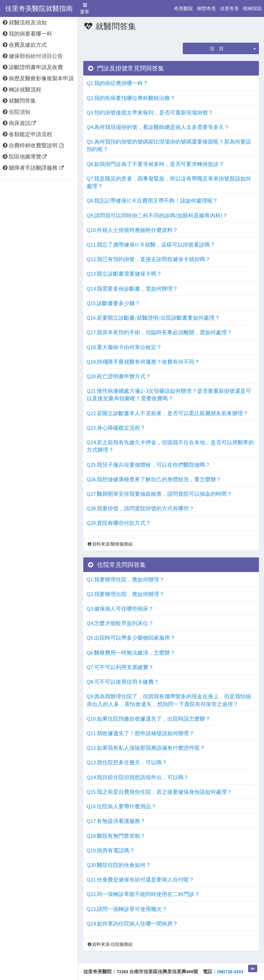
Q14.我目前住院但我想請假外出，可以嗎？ (138, 777)
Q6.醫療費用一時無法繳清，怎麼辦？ (131, 653)
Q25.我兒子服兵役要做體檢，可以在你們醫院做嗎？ (149, 465)
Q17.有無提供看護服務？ (116, 821)
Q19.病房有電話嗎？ (111, 850)
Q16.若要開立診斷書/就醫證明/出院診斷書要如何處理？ (153, 318)
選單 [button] (86, 9)
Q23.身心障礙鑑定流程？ (116, 428)
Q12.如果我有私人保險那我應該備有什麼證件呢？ (146, 748)
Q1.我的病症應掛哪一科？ (117, 83)
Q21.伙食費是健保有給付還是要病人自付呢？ (140, 879)
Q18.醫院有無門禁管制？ (116, 836)
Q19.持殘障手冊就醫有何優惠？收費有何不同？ (143, 362)
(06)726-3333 (230, 972)
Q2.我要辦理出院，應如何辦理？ (126, 594)
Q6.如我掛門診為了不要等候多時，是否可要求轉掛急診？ (155, 164)
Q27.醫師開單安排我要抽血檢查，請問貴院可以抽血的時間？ (159, 494)
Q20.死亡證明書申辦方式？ (119, 376)
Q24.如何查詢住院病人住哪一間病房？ (132, 923)
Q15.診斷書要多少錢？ (113, 303)
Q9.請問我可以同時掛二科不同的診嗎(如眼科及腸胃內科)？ (157, 215)
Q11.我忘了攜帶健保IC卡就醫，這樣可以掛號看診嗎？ (151, 244)
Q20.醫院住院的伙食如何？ (119, 865)
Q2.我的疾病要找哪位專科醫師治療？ (131, 98)
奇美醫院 (183, 8)
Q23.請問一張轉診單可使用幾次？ (127, 909)
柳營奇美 (206, 8)
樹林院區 (252, 8)
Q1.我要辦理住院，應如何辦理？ (126, 579)
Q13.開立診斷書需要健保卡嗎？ (124, 274)
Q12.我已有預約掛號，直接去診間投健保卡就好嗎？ (149, 259)
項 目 (217, 48)
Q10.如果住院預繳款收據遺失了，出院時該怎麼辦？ (149, 719)
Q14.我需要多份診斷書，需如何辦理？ (132, 289)
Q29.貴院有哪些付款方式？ (119, 523)
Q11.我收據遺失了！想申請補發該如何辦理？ (140, 733)
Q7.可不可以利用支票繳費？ (120, 667)
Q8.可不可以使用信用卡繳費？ (123, 682)
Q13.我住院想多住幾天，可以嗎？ (127, 762)
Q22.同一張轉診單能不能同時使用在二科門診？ (143, 894)
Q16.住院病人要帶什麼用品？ (122, 806)
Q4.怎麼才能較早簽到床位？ (120, 623)
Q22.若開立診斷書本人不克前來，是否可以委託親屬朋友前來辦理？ (168, 413)
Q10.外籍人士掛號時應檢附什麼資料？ (132, 230)
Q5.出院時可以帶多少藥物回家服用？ (131, 638)
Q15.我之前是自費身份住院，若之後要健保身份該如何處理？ (159, 792)
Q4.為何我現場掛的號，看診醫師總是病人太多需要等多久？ (158, 127)
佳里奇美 (229, 8)
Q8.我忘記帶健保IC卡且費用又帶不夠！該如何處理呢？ (152, 200)
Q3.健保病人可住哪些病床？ (120, 609)
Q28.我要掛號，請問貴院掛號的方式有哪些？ (140, 508)
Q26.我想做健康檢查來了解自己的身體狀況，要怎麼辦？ (154, 479)
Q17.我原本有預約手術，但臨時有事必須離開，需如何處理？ (159, 332)
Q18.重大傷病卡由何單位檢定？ (124, 347)
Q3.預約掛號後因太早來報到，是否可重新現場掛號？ (150, 112)
